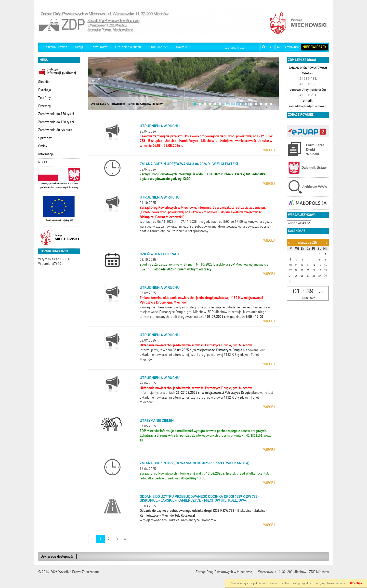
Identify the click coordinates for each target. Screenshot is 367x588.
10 (241, 104)
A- (271, 47)
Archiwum (292, 47)
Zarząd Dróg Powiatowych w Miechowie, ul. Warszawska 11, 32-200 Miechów (251, 572)
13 (256, 104)
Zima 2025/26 (159, 47)
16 (271, 104)
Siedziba (44, 82)
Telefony (44, 98)
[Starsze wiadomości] (125, 539)
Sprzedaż (45, 138)
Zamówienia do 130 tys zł (56, 122)
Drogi (79, 47)
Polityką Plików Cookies (330, 583)
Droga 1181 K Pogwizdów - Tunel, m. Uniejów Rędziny (127, 104)
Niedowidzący (314, 47)
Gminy (43, 146)
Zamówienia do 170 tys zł (56, 114)
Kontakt (182, 47)
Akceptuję (356, 583)
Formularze (99, 47)
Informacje (46, 154)
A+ (279, 47)
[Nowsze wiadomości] (92, 539)
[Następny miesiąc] (326, 243)
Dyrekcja (45, 90)
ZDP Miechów (319, 572)
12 (251, 104)
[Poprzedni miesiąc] (289, 243)
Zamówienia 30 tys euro (55, 130)
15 (266, 104)
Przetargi (45, 106)
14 (261, 104)
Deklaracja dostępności (57, 557)
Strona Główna (57, 47)
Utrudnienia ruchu (128, 47)
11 (246, 104)
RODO (43, 162)
